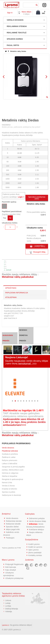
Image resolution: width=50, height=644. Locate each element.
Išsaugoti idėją (37, 252)
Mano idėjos (26, 12)
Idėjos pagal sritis (13, 529)
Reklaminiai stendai (14, 521)
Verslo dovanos (8, 448)
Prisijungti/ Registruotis (14, 564)
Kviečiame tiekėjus (37, 529)
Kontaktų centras (35, 555)
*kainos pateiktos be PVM (11, 548)
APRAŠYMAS (11, 288)
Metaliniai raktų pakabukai (18, 277)
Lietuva (8, 600)
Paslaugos (10, 538)
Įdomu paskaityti (35, 552)
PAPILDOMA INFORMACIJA (17, 293)
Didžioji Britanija (12, 609)
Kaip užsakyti (11, 570)
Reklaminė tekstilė (13, 524)
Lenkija (8, 606)
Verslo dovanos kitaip (38, 521)
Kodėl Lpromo (34, 544)
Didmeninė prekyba (37, 518)
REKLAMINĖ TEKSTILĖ (17, 33)
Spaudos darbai (12, 527)
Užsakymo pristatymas (14, 578)
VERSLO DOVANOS (15, 20)
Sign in (10, 13)
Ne (10, 218)
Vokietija (9, 611)
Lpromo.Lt (5, 625)
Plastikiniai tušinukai (10, 451)
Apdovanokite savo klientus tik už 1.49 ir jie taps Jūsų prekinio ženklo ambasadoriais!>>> (24, 422)
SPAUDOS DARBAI (15, 39)
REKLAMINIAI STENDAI (17, 26)
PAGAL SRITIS (13, 45)
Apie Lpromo (34, 550)
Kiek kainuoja (11, 567)
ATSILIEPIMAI (11, 297)
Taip (5, 218)
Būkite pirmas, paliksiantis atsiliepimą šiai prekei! (21, 127)
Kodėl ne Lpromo (35, 547)
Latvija (8, 603)
